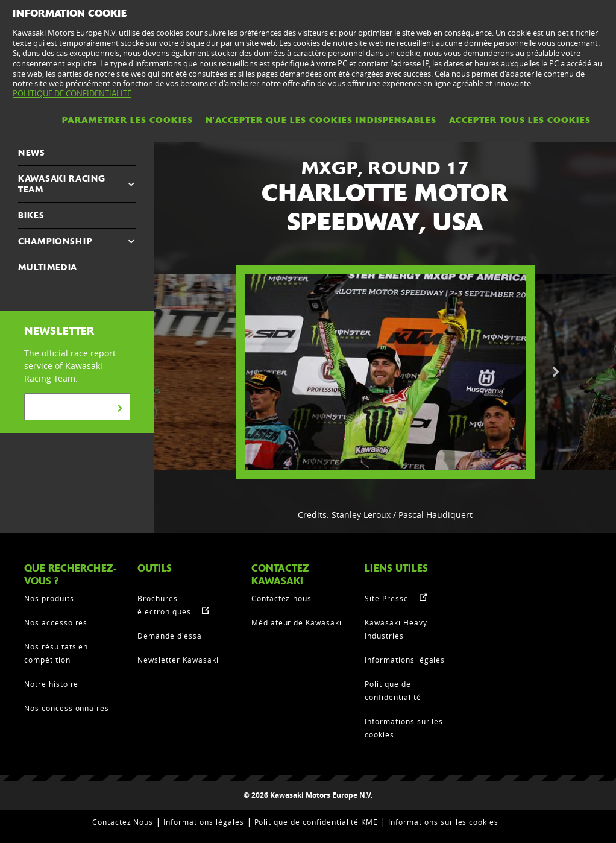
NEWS (32, 153)
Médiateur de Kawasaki (297, 622)
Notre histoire (51, 684)
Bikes (31, 215)
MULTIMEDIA (48, 267)
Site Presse (387, 598)
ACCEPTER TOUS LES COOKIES (520, 120)
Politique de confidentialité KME (316, 822)
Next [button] (556, 372)
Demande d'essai (171, 636)
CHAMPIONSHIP (55, 241)
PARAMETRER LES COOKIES (127, 120)
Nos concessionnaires (67, 708)
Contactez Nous (123, 822)
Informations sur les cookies (443, 822)
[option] (385, 372)
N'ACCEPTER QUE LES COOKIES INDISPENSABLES (321, 120)
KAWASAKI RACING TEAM (62, 184)
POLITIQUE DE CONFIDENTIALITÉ (72, 93)
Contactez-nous (281, 598)
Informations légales (405, 660)
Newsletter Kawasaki (178, 660)
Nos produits (49, 598)
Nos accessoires (56, 622)
